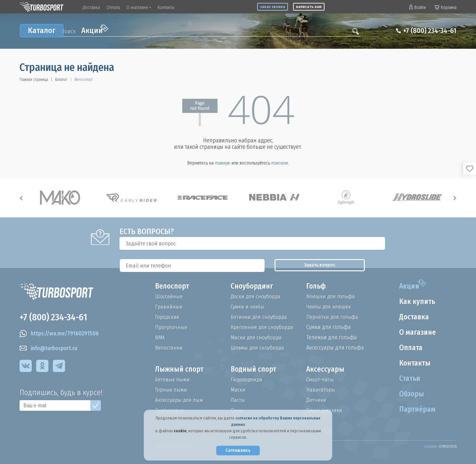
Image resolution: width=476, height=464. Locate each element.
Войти (417, 8)
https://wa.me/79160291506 (61, 335)
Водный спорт (255, 369)
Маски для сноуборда (257, 337)
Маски (238, 390)
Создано (440, 446)
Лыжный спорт (180, 369)
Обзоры (410, 394)
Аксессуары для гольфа (335, 348)
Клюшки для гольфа (331, 296)
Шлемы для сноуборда (259, 348)
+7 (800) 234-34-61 (427, 31)
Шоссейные (169, 296)
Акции (95, 30)
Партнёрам (416, 409)
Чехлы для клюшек (330, 307)
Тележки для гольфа (332, 337)
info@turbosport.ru (49, 350)
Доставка (91, 7)
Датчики (316, 400)
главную (223, 163)
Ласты (238, 400)
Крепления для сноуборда (263, 327)
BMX (160, 337)
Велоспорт (173, 286)
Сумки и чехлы (248, 307)
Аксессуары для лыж (180, 400)
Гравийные (169, 307)
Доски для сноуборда (257, 296)
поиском (280, 163)
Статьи (409, 379)
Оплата (113, 7)
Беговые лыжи (173, 379)
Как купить (416, 302)
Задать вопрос (398, 243)
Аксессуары (326, 369)
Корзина (445, 8)
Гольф (317, 286)
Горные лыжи (172, 390)
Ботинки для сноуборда (260, 317)
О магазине (139, 7)
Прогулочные (172, 327)
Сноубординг (253, 286)
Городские (168, 317)
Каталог (42, 30)
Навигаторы (321, 390)
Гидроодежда (247, 379)
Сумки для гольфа (328, 327)
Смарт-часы (321, 379)
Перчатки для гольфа (333, 317)
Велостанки (169, 348)
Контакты (166, 7)
